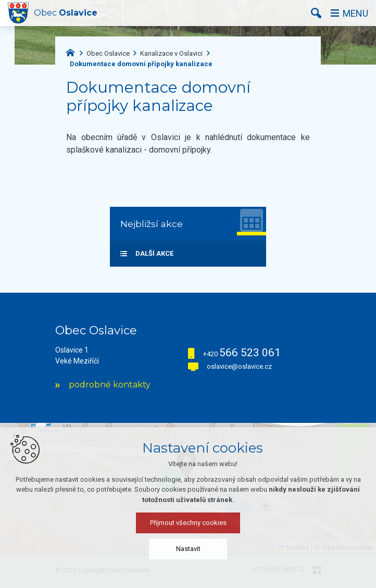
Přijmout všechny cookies (188, 523)
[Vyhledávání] (316, 13)
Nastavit (188, 549)
